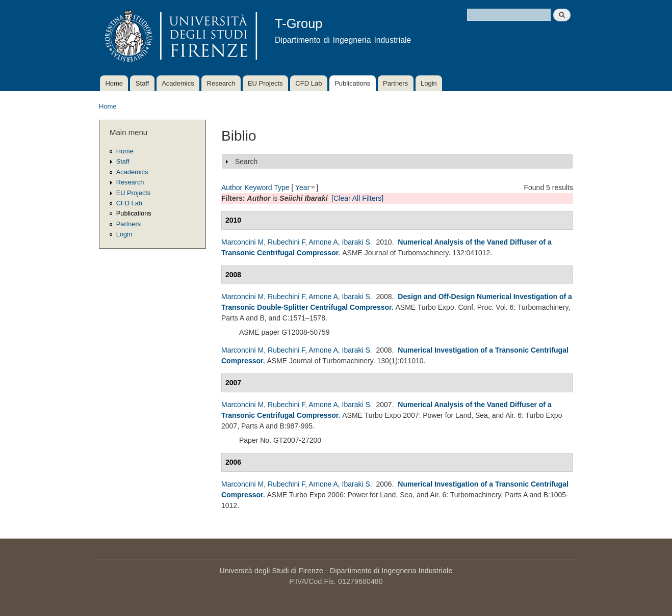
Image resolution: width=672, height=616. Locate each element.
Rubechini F (286, 242)
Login (429, 83)
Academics (178, 83)
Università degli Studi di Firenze (272, 571)
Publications (352, 83)
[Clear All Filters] (357, 198)
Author (232, 188)
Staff (143, 83)
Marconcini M (242, 242)
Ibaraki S (356, 242)
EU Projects (265, 83)
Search (246, 162)
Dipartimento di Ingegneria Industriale (391, 571)
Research (221, 83)
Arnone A (323, 242)
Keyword (258, 188)
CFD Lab (308, 83)
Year (302, 188)
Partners (395, 83)
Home (114, 83)
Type (281, 188)
